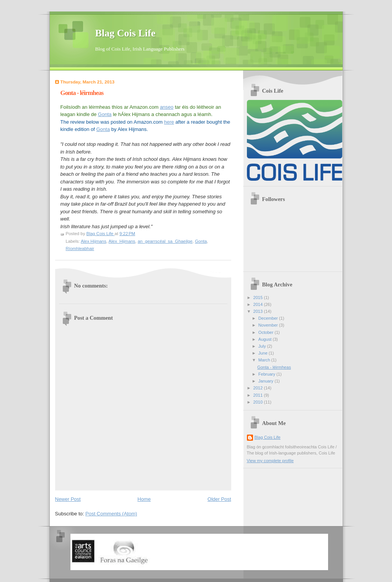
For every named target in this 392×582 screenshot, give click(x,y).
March (265, 360)
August (265, 339)
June (264, 353)
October (266, 332)
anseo (167, 107)
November (269, 325)
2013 (259, 311)
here (169, 122)
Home (144, 499)
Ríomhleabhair (80, 248)
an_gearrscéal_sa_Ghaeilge (165, 241)
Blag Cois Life (125, 33)
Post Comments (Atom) (111, 514)
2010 (259, 402)
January (266, 381)
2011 (259, 395)
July (263, 346)
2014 (259, 304)
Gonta (105, 114)
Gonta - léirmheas (274, 367)
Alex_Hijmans (122, 241)
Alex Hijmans (94, 241)
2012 (259, 388)
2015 (259, 298)
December (269, 318)
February (267, 374)
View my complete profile (270, 461)
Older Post (219, 499)
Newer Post (68, 499)
